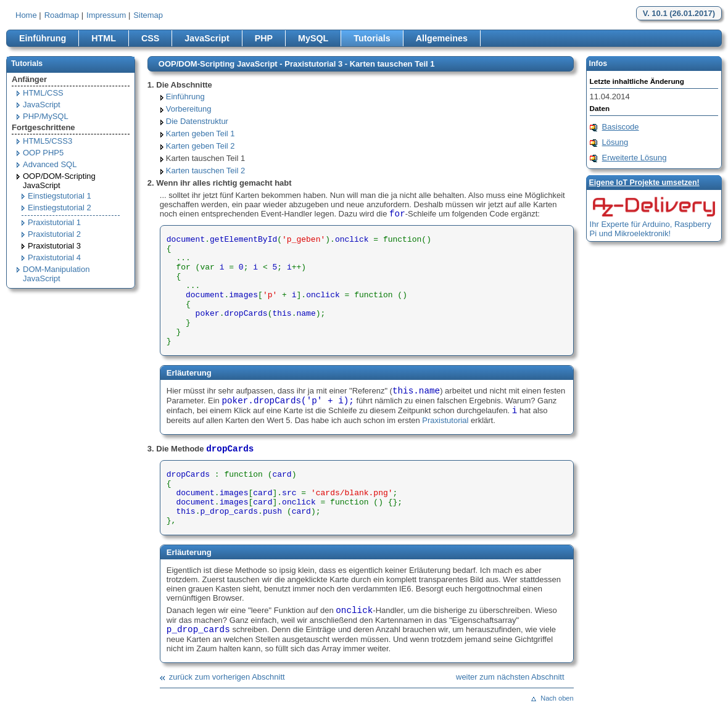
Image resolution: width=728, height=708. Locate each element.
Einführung (43, 38)
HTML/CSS (43, 93)
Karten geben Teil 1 (201, 134)
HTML (104, 38)
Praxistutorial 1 (54, 222)
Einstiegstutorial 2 (60, 208)
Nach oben (557, 698)
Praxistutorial (445, 420)
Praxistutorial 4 (54, 257)
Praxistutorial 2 (54, 234)
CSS (150, 38)
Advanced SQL (50, 164)
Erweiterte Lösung (635, 158)
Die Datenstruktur (197, 121)
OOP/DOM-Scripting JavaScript (59, 181)
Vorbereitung (189, 109)
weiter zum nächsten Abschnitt (510, 677)
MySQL (313, 38)
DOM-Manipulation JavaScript (56, 274)
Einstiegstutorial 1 (60, 196)
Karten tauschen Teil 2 (205, 171)
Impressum (106, 15)
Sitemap (148, 15)
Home (26, 15)
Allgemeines (442, 38)
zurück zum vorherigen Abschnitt (227, 677)
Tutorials (372, 38)
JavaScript (207, 38)
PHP (264, 38)
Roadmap (62, 15)
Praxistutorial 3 (54, 246)
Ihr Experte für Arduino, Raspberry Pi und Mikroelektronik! (651, 229)
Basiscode (621, 127)
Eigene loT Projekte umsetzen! (644, 183)
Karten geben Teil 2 (201, 146)
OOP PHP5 (43, 153)
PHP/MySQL (46, 116)
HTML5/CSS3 (48, 141)
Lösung (615, 142)
